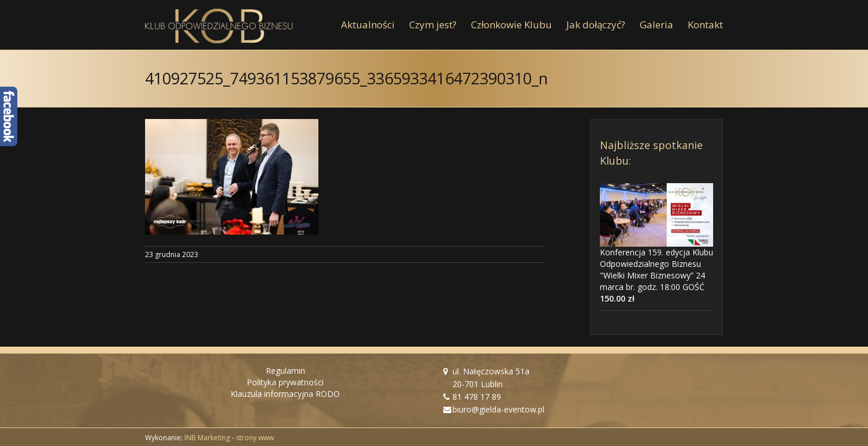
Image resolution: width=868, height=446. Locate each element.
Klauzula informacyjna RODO (285, 394)
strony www (255, 438)
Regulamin (285, 371)
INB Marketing (207, 438)
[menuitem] (375, 25)
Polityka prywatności (285, 382)
